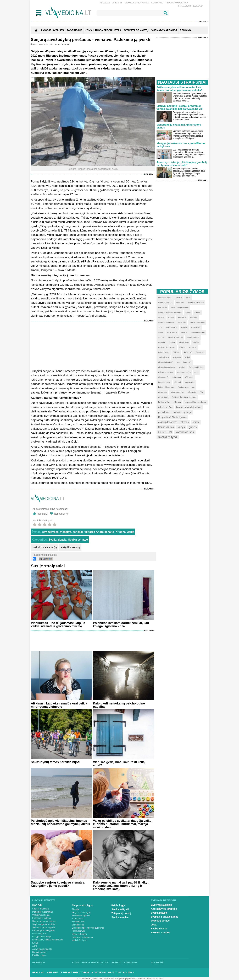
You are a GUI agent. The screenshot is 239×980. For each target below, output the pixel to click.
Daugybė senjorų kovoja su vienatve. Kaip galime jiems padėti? (58, 884)
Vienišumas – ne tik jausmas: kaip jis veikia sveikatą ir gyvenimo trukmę (58, 625)
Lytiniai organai (39, 934)
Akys (35, 946)
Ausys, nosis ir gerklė (42, 949)
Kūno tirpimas (78, 922)
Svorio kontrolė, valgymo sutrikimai (88, 928)
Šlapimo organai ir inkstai (44, 924)
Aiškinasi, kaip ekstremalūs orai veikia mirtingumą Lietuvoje (59, 705)
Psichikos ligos (39, 955)
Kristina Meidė (125, 532)
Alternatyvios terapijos (164, 909)
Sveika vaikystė (120, 909)
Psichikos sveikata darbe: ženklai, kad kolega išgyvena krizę (121, 625)
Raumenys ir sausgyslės (43, 930)
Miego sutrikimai (79, 934)
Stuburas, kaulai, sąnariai (44, 927)
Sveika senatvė (78, 540)
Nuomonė (157, 962)
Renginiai (38, 962)
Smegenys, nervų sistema (44, 921)
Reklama (105, 3)
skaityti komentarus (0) (45, 547)
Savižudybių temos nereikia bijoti (55, 762)
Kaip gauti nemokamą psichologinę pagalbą (119, 705)
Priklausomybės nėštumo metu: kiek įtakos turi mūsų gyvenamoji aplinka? (180, 89)
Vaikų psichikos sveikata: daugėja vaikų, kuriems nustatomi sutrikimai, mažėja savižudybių (123, 824)
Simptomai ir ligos (82, 905)
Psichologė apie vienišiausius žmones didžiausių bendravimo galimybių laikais (60, 822)
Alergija (75, 909)
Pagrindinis (74, 30)
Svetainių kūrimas (155, 979)
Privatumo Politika (177, 3)
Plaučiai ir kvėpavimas (43, 912)
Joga (154, 925)
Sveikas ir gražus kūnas (165, 917)
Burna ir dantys (39, 952)
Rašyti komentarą (70, 547)
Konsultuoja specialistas (90, 962)
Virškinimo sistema (41, 915)
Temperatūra (78, 919)
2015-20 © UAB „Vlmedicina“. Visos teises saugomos (100, 979)
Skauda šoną (78, 925)
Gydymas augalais (161, 905)
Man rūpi (37, 905)
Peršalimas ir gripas (81, 916)
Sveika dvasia (57, 540)
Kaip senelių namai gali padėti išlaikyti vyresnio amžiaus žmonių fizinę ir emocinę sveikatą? (121, 886)
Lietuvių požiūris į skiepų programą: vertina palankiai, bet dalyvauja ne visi (180, 107)
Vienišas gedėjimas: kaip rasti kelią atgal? (119, 764)
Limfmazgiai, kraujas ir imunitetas (48, 940)
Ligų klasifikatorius (137, 3)
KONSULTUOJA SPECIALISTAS (103, 30)
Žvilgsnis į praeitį (121, 913)
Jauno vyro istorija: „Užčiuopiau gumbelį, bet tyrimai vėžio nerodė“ (182, 164)
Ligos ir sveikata (53, 30)
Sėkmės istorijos (160, 933)
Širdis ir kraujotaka (41, 909)
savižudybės (50, 532)
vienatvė (66, 532)
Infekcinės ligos (79, 940)
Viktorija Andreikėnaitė (99, 532)
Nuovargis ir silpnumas (82, 937)
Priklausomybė (79, 931)
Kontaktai (157, 3)
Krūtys (35, 943)
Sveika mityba (159, 913)
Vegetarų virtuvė (160, 921)
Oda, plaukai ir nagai (42, 937)
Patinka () (43, 514)
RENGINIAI (186, 30)
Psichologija (118, 905)
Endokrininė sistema (42, 918)
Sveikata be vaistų (163, 900)
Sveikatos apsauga (124, 962)
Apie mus (117, 3)
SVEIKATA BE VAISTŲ (136, 30)
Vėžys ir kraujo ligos (81, 912)
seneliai (78, 532)
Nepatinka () (61, 514)
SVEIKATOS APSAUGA (164, 30)
